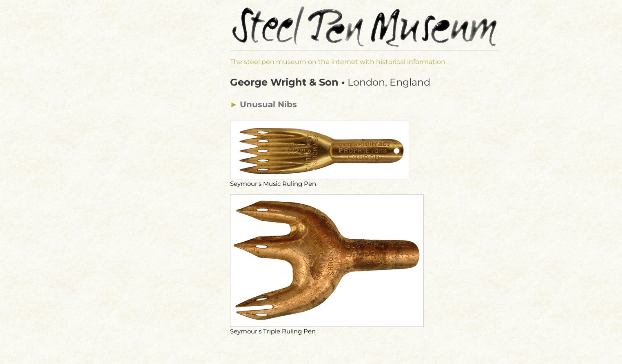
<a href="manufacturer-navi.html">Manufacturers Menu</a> (165, 188)
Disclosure (141, 283)
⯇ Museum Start (151, 90)
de (129, 13)
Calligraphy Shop (159, 265)
